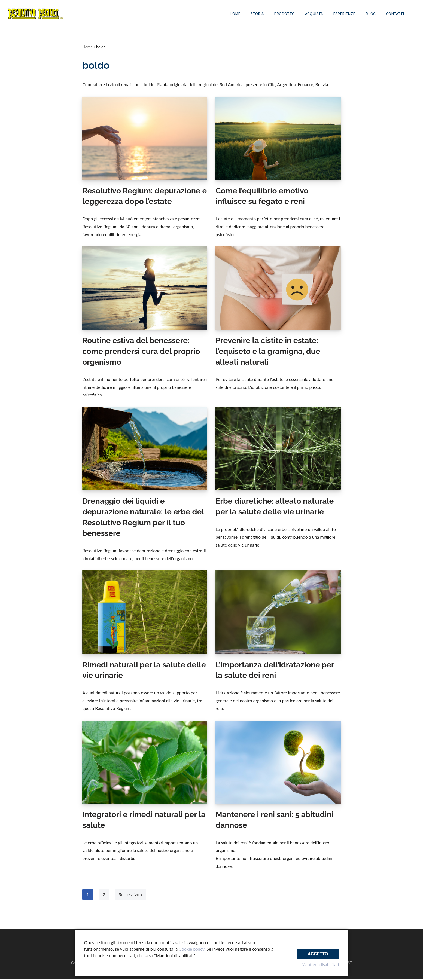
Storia (257, 14)
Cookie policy (191, 949)
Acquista (314, 14)
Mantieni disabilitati (320, 964)
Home (235, 14)
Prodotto (284, 14)
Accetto (317, 952)
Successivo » (131, 895)
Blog (371, 14)
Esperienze (344, 14)
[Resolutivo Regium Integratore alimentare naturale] (35, 14)
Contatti (395, 14)
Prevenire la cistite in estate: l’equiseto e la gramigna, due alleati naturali (268, 351)
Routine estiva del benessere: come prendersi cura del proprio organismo (141, 351)
